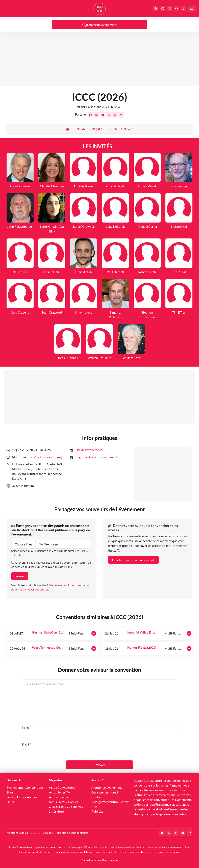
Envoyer (20, 576)
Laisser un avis (121, 129)
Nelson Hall (179, 226)
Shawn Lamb (84, 312)
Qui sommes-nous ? (105, 792)
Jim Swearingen (179, 186)
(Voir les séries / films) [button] (47, 457)
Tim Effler (179, 312)
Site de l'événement (89, 450)
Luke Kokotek (115, 226)
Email (26, 744)
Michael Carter (147, 226)
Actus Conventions (62, 787)
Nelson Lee (20, 272)
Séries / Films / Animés (22, 797)
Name (26, 727)
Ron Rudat (179, 272)
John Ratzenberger (20, 226)
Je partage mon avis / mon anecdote (133, 560)
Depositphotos (110, 860)
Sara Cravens (20, 312)
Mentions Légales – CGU (22, 833)
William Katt (131, 358)
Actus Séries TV (59, 792)
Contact (97, 797)
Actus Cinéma (58, 797)
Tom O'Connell (68, 358)
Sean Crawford (52, 312)
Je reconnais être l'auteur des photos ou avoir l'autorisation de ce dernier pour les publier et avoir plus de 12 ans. (51, 565)
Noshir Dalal (52, 272)
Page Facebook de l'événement (96, 457)
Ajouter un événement (107, 787)
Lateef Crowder (84, 226)
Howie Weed (147, 186)
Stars (10, 792)
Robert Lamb (147, 272)
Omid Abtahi (84, 272)
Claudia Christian (52, 186)
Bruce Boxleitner (20, 186)
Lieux (10, 802)
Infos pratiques (89, 129)
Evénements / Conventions (25, 787)
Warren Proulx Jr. (99, 358)
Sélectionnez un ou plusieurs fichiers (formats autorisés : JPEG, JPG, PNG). (50, 553)
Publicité (97, 811)
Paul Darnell (115, 272)
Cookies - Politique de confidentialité (65, 833)
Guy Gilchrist (115, 186)
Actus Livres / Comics (63, 802)
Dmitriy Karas (84, 186)
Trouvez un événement (99, 25)
